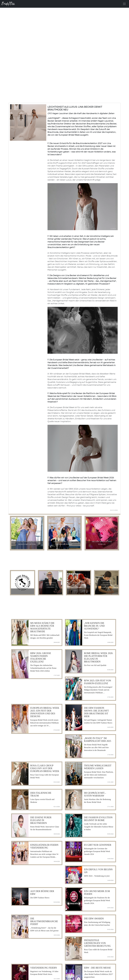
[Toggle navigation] (124, 4)
